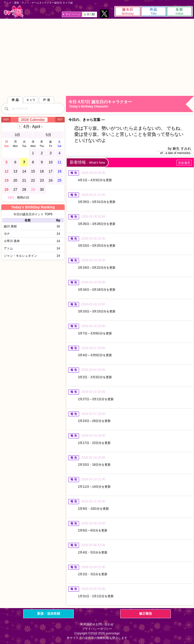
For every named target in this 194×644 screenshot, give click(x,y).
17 (51, 171)
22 (33, 180)
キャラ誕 (14, 12)
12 (7, 171)
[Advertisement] (97, 57)
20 (15, 180)
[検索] (6, 109)
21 (24, 180)
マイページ (73, 14)
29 (33, 189)
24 (51, 180)
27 (15, 189)
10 (51, 162)
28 (24, 189)
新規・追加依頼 (49, 614)
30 (42, 189)
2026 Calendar (33, 120)
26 (7, 189)
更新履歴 (184, 163)
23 (42, 180)
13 (15, 171)
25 (60, 180)
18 (60, 171)
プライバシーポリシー (97, 629)
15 (33, 171)
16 (42, 171)
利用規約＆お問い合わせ (97, 624)
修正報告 (145, 614)
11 (60, 162)
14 (24, 171)
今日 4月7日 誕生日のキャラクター (131, 104)
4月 (33, 127)
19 (7, 180)
